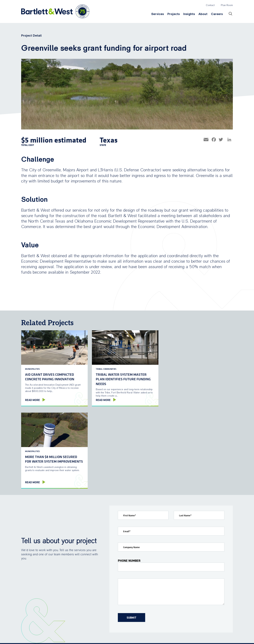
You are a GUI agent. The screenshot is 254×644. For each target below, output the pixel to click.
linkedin (211, 636)
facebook (195, 636)
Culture (213, 597)
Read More (32, 400)
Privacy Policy (117, 639)
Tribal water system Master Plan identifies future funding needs (122, 379)
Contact (210, 5)
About (203, 14)
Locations (179, 597)
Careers (217, 14)
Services (158, 14)
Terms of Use (95, 639)
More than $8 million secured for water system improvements (194, 376)
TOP (228, 636)
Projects (174, 14)
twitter (203, 636)
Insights (189, 14)
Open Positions (219, 604)
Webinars (150, 604)
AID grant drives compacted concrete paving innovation (50, 376)
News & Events (182, 604)
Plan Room (227, 5)
